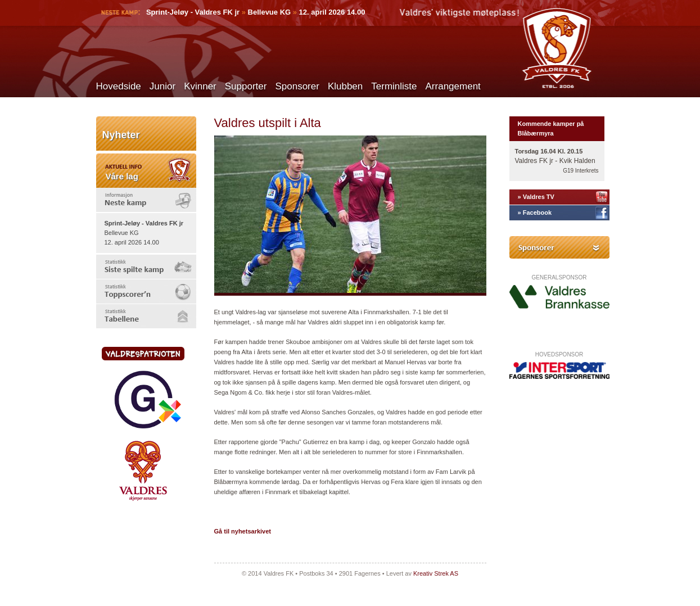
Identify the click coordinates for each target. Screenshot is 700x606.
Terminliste (394, 86)
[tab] (146, 200)
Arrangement (453, 86)
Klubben (345, 86)
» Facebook (535, 212)
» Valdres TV (536, 197)
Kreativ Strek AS (436, 573)
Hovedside (119, 86)
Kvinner (200, 86)
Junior (162, 86)
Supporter (246, 86)
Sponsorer (297, 86)
